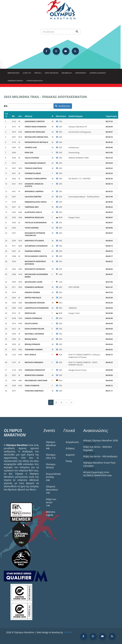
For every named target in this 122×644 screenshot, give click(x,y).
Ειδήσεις (70, 448)
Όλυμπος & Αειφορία (97, 74)
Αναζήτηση (62, 106)
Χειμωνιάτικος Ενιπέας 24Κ (52, 477)
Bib (6, 106)
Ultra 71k (27, 74)
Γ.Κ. (7, 115)
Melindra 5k (67, 74)
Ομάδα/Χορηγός (76, 116)
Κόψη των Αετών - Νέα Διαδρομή (100, 456)
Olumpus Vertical (51, 466)
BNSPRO (68, 632)
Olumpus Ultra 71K (51, 456)
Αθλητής (29, 116)
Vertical (38, 74)
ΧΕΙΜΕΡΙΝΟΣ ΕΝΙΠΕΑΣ (15, 82)
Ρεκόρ (69, 461)
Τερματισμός (111, 116)
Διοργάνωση (72, 442)
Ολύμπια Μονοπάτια (34, 82)
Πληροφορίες (81, 74)
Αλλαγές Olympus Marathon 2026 (101, 440)
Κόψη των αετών (51, 74)
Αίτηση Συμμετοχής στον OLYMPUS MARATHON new (97, 474)
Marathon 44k (13, 74)
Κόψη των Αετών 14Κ (51, 502)
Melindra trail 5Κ (51, 513)
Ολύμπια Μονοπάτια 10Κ (52, 490)
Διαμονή (70, 455)
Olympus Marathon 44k (51, 445)
